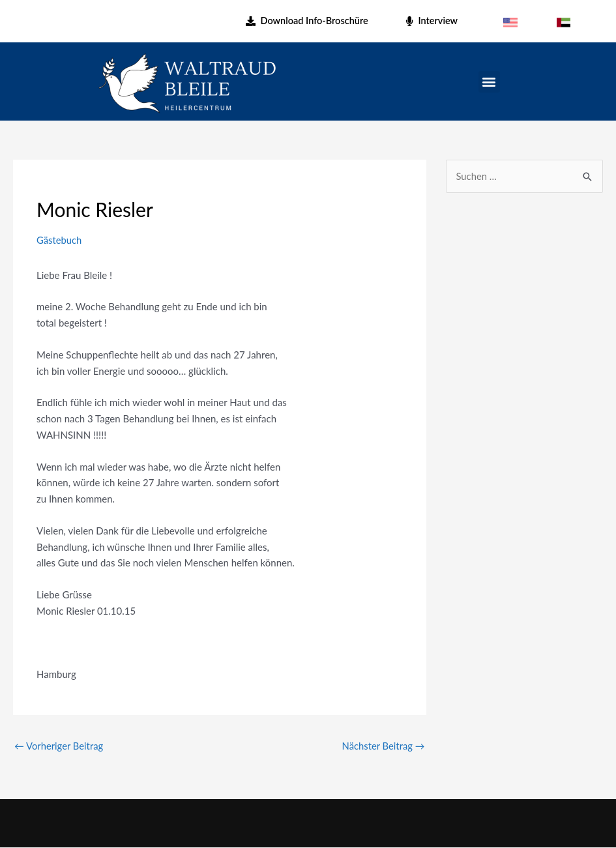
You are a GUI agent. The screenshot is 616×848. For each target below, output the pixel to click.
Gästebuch (59, 240)
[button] (489, 82)
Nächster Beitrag (383, 746)
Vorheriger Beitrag (59, 746)
